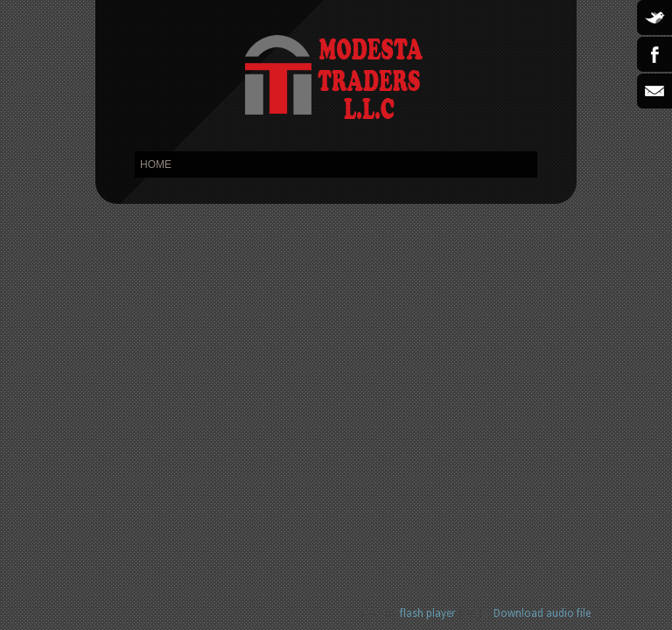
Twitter (654, 17)
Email (654, 91)
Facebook (654, 54)
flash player (428, 613)
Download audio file (542, 613)
